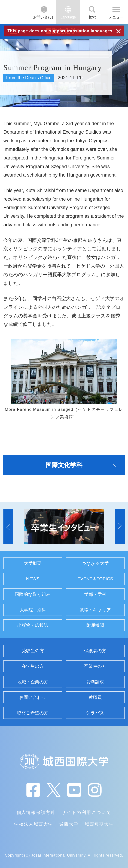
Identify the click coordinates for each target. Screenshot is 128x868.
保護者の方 (95, 651)
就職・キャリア (95, 610)
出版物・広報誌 (33, 625)
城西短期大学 (99, 824)
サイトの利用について (86, 812)
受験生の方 (33, 651)
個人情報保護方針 (36, 812)
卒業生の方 (95, 666)
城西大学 (69, 824)
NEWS (33, 579)
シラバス (95, 713)
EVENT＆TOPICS (95, 579)
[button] (8, 527)
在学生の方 (33, 666)
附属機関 (95, 625)
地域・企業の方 (33, 682)
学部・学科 (95, 594)
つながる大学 (95, 563)
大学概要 (33, 563)
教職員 (95, 697)
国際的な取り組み (33, 594)
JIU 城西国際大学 (16, 12)
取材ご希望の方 (33, 713)
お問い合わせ (44, 17)
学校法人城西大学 (33, 824)
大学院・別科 (33, 610)
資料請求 (95, 682)
